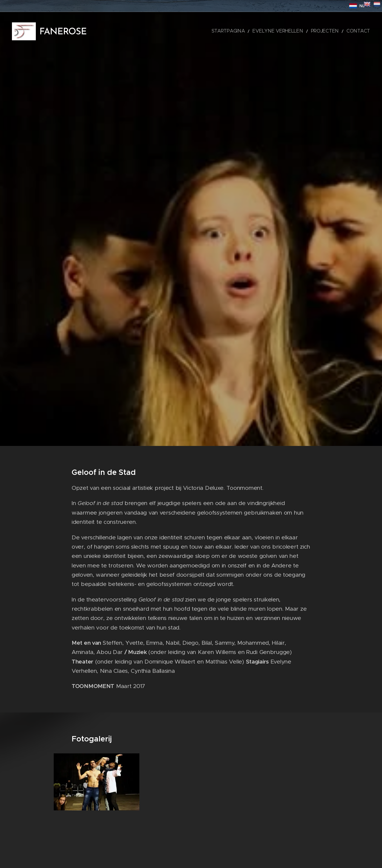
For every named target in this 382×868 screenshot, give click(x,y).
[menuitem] (249, 31)
